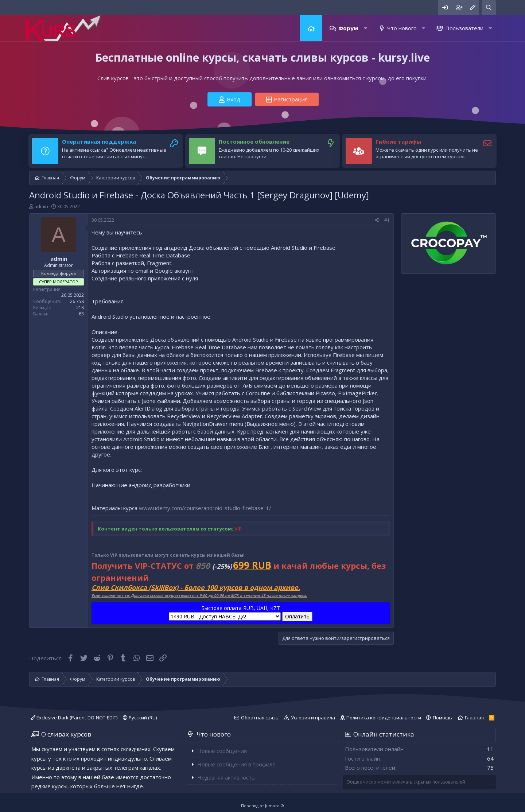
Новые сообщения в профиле (236, 764)
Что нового (402, 28)
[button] (365, 28)
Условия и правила (313, 718)
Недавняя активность (226, 777)
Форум (348, 28)
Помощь (442, 718)
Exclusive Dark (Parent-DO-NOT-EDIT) (74, 718)
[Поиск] (489, 7)
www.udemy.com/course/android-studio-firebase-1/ (205, 508)
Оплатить (297, 616)
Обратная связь (260, 718)
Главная (311, 28)
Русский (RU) (140, 718)
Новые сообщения (222, 751)
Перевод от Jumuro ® (262, 806)
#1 (387, 220)
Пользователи (464, 28)
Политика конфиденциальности (384, 718)
